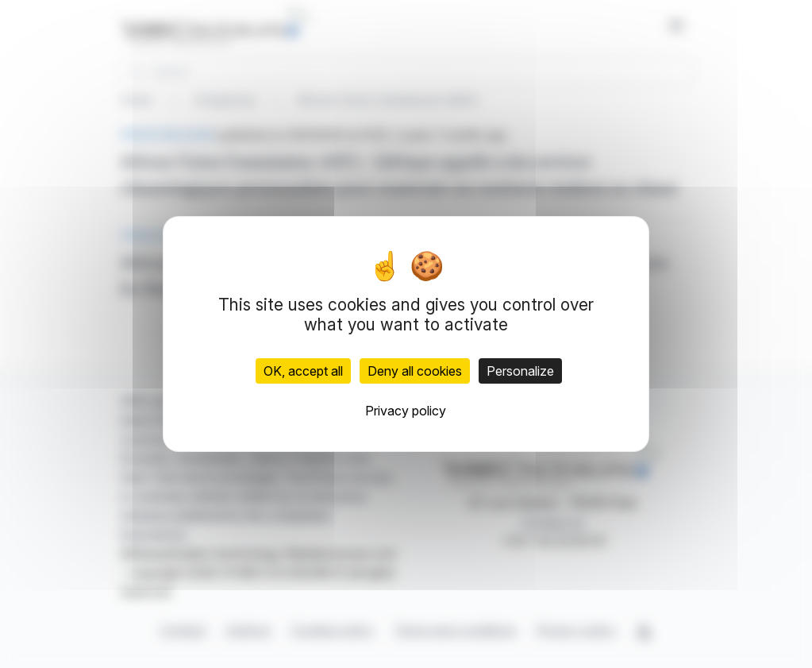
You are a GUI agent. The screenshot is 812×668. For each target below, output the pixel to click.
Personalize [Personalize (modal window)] (520, 371)
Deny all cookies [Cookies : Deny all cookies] (415, 371)
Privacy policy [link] (406, 411)
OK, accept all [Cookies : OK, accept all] (303, 371)
